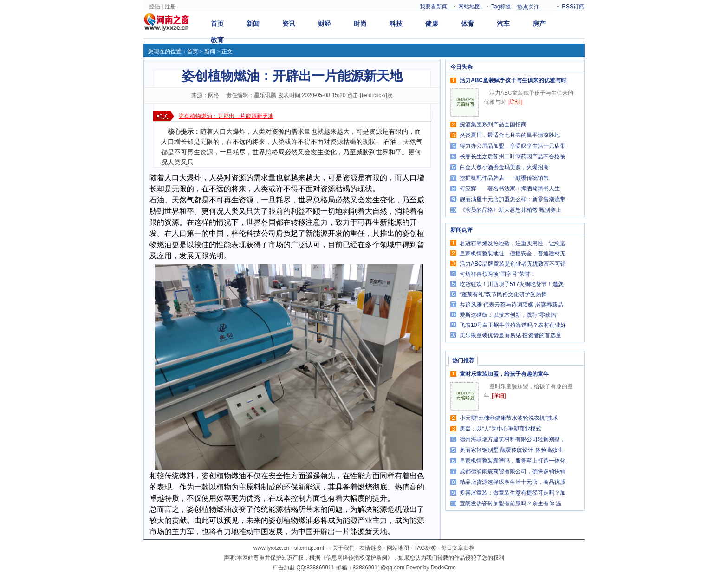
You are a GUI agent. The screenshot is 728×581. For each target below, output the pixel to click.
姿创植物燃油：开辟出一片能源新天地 (226, 116)
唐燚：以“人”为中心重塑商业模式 (500, 429)
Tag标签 (501, 7)
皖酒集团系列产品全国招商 (493, 124)
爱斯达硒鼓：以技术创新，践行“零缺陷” (509, 315)
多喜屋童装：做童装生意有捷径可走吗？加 (513, 493)
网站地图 (469, 7)
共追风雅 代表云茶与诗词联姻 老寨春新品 (511, 305)
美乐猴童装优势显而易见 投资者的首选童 (510, 335)
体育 (468, 24)
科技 (396, 24)
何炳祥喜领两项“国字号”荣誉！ (498, 274)
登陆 (155, 7)
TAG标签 (425, 548)
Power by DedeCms (431, 568)
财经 (325, 24)
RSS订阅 (573, 7)
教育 (217, 40)
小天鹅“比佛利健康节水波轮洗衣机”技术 (509, 418)
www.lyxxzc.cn (271, 548)
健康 (432, 24)
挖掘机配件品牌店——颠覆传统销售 (504, 178)
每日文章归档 (458, 548)
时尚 (360, 24)
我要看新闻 (434, 7)
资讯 (289, 24)
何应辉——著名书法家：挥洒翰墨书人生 (510, 189)
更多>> (571, 67)
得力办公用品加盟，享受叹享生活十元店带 (513, 146)
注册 (170, 7)
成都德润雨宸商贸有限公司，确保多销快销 (513, 471)
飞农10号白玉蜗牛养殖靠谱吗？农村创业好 (513, 325)
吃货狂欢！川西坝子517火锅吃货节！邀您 (512, 284)
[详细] (516, 102)
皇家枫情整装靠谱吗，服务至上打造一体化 (513, 461)
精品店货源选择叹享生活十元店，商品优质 (513, 482)
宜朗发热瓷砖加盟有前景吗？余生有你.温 (510, 503)
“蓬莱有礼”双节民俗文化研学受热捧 (503, 294)
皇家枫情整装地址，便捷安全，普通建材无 (513, 254)
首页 (217, 24)
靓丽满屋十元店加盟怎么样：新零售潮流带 (513, 199)
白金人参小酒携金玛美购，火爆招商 (504, 167)
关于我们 (344, 548)
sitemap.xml (309, 548)
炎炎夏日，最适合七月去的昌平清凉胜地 (510, 135)
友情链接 (370, 548)
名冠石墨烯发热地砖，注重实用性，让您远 (513, 243)
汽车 (503, 24)
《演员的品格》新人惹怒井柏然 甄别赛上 (510, 210)
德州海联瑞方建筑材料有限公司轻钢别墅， (513, 439)
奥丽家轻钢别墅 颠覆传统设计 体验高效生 (511, 450)
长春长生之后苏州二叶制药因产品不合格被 (513, 157)
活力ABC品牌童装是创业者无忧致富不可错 (513, 264)
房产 (539, 24)
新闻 (253, 24)
